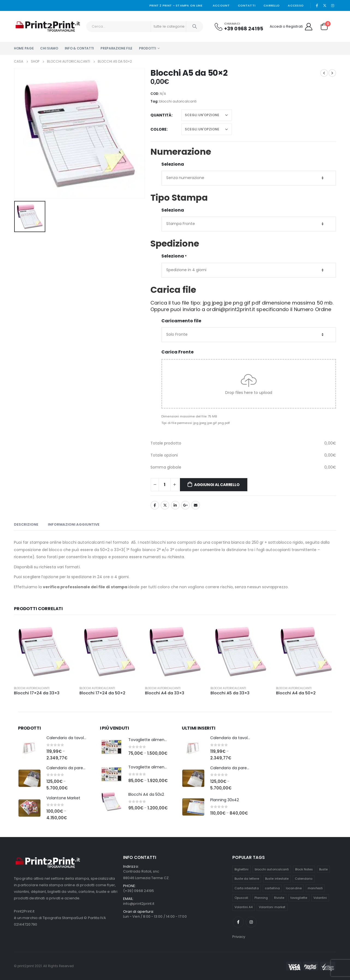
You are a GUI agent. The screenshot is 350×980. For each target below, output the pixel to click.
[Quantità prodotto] (165, 485)
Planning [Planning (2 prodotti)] (261, 898)
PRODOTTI (148, 48)
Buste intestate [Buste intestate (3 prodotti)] (277, 879)
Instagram (251, 922)
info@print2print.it (139, 904)
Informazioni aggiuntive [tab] (74, 524)
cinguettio (165, 505)
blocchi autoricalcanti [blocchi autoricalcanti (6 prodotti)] (272, 869)
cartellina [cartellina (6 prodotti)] (272, 888)
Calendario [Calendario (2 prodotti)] (304, 879)
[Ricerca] (195, 27)
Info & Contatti (79, 48)
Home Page (24, 48)
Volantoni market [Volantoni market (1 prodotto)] (272, 907)
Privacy (239, 937)
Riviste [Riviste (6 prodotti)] (279, 898)
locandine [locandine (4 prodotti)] (294, 888)
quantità (161, 115)
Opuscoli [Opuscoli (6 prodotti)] (241, 898)
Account (221, 5)
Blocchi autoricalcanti (32, 688)
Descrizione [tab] (26, 524)
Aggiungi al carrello (217, 485)
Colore (158, 129)
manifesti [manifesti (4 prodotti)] (315, 888)
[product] (44, 651)
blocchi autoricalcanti (178, 101)
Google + (185, 505)
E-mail (195, 505)
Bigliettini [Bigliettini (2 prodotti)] (242, 869)
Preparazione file (116, 48)
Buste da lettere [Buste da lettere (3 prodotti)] (247, 879)
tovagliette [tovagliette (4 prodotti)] (299, 898)
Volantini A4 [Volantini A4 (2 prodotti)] (244, 907)
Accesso (296, 5)
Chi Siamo (49, 48)
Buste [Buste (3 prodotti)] (323, 869)
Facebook (155, 505)
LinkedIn (175, 505)
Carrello (272, 5)
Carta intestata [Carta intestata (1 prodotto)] (247, 888)
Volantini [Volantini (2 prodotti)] (320, 898)
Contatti (247, 5)
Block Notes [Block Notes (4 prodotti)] (304, 869)
